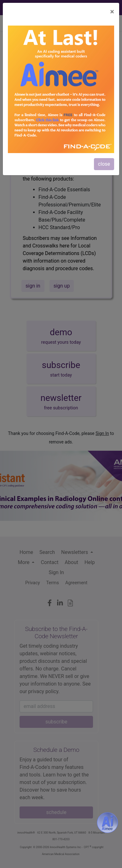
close (104, 164)
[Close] (112, 12)
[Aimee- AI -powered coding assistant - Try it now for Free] (107, 823)
